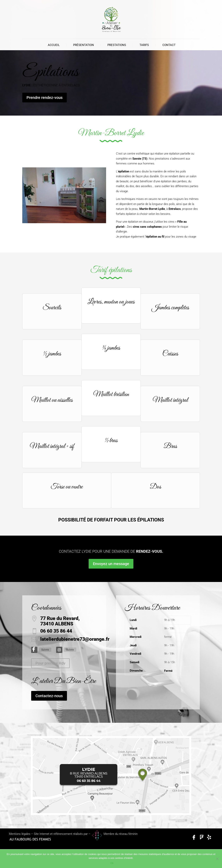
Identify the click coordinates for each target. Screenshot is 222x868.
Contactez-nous (49, 696)
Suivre (45, 650)
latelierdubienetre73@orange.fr (75, 639)
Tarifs (144, 45)
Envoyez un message (111, 564)
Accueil (54, 45)
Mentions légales (20, 834)
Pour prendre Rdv (50, 663)
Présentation (84, 45)
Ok (112, 863)
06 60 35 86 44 (56, 631)
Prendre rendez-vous (45, 98)
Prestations (117, 45)
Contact (169, 45)
